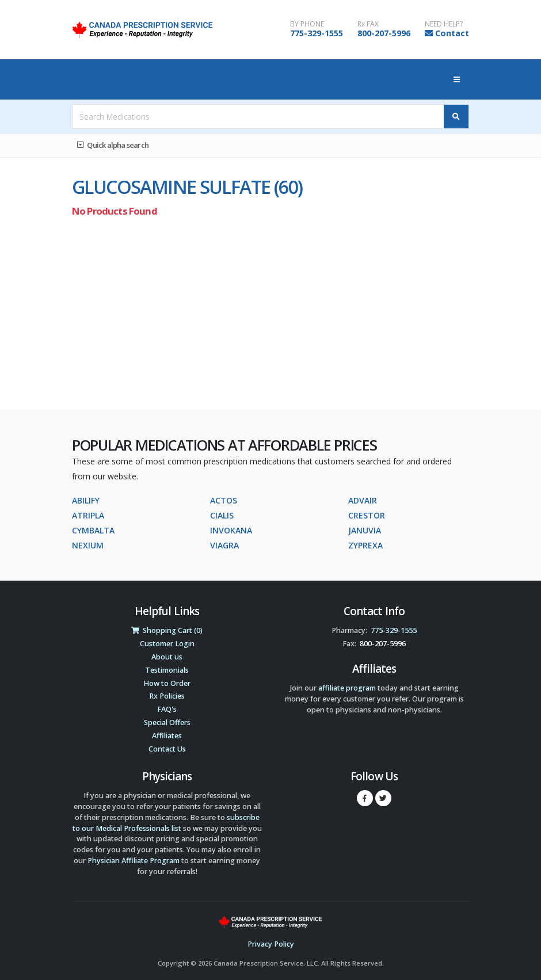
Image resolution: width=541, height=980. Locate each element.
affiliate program (347, 688)
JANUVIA (365, 530)
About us (167, 657)
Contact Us (167, 749)
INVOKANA (231, 530)
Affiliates (167, 736)
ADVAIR (363, 500)
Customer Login (167, 644)
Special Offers (167, 722)
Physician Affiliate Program (134, 861)
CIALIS (222, 515)
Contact (452, 33)
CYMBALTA (93, 530)
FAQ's (167, 709)
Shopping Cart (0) (167, 630)
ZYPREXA (365, 545)
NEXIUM (88, 545)
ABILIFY (86, 500)
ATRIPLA (88, 515)
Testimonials (167, 670)
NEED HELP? (444, 24)
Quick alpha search (113, 145)
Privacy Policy (271, 944)
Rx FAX (368, 24)
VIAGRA (224, 545)
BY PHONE (307, 24)
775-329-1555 (317, 33)
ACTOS (224, 500)
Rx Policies (167, 696)
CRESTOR (367, 515)
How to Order (167, 683)
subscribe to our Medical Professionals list (166, 823)
